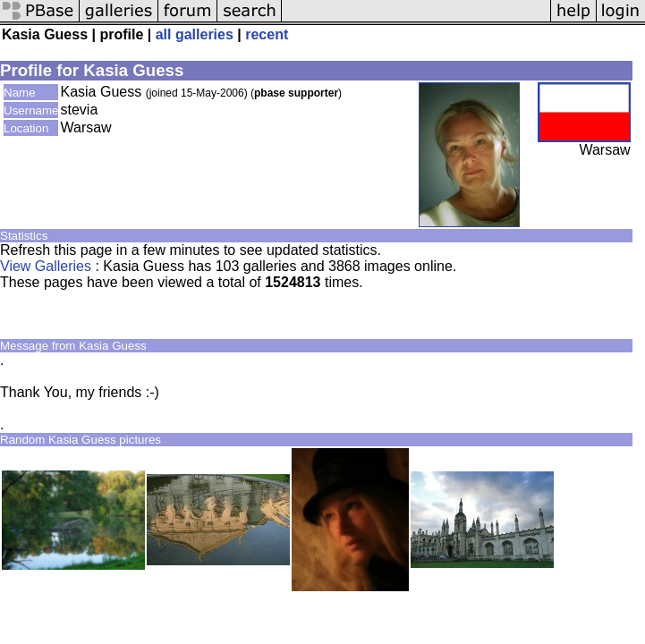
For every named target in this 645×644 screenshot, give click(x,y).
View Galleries (46, 266)
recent (267, 34)
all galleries (195, 34)
